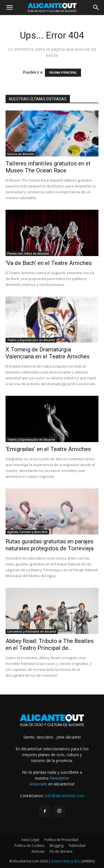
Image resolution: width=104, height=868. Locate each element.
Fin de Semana (61, 851)
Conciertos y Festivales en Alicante (32, 631)
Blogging (57, 846)
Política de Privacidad (61, 840)
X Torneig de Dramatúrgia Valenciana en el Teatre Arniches (48, 353)
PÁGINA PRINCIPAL (63, 73)
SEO (77, 861)
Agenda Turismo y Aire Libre (27, 532)
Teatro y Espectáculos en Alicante (31, 340)
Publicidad (77, 846)
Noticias (38, 851)
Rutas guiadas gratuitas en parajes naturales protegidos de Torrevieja (50, 545)
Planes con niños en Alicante (28, 254)
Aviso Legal (30, 840)
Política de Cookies (29, 846)
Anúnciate (38, 784)
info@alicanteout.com (65, 796)
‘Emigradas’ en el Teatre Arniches (48, 449)
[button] (9, 8)
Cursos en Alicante (21, 154)
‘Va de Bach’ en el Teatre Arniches (49, 263)
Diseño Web (61, 861)
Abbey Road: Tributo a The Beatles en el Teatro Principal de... (50, 644)
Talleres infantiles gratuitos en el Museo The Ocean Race (48, 167)
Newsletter (59, 778)
